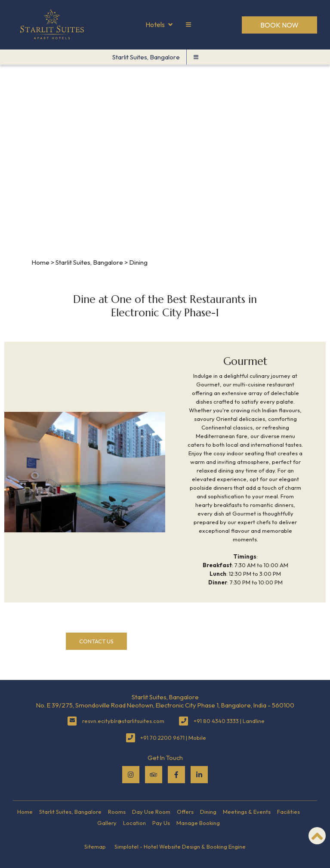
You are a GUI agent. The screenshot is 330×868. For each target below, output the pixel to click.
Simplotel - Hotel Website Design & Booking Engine (180, 846)
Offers (185, 812)
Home (40, 262)
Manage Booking (198, 823)
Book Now (279, 25)
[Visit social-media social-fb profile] (176, 775)
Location (134, 823)
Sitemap (95, 846)
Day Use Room (151, 812)
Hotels (159, 25)
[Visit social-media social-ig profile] (131, 775)
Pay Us (161, 823)
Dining (208, 812)
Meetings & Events (247, 812)
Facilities (288, 812)
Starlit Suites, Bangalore (146, 57)
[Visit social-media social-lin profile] (199, 775)
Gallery (107, 823)
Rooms (117, 812)
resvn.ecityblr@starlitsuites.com (123, 721)
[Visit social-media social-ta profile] (154, 775)
